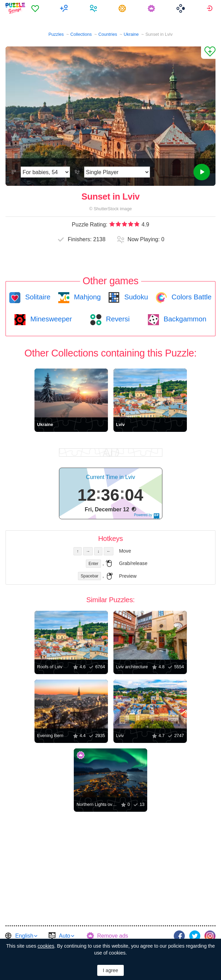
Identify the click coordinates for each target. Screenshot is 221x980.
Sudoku (135, 297)
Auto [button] (65, 936)
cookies (46, 946)
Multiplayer (65, 8)
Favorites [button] (36, 8)
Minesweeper (50, 319)
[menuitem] (36, 8)
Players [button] (94, 8)
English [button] (24, 936)
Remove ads (113, 936)
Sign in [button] (210, 8)
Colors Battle (191, 297)
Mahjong (86, 297)
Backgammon (184, 319)
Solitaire (37, 297)
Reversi (117, 319)
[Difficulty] (45, 172)
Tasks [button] (123, 8)
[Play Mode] (117, 172)
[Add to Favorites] (208, 53)
